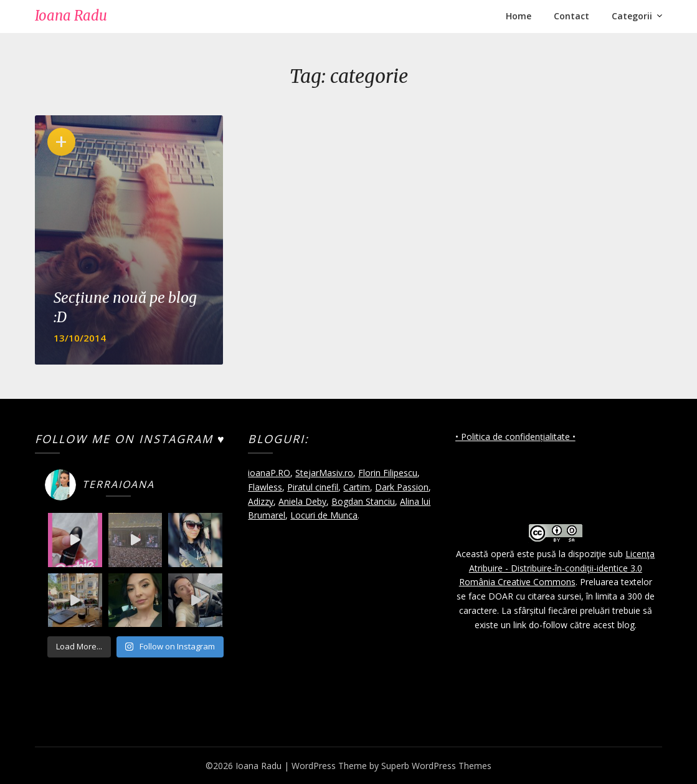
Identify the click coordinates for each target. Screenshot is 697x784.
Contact (571, 16)
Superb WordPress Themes (436, 766)
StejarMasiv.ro (324, 473)
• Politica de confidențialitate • (515, 437)
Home (519, 16)
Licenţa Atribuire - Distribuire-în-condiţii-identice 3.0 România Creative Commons (557, 568)
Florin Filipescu (388, 473)
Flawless (265, 487)
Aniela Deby (302, 501)
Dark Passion (402, 487)
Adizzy (261, 501)
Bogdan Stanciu (363, 501)
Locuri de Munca (324, 515)
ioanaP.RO (269, 473)
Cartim (357, 487)
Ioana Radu (71, 16)
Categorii (632, 16)
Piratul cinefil (313, 487)
